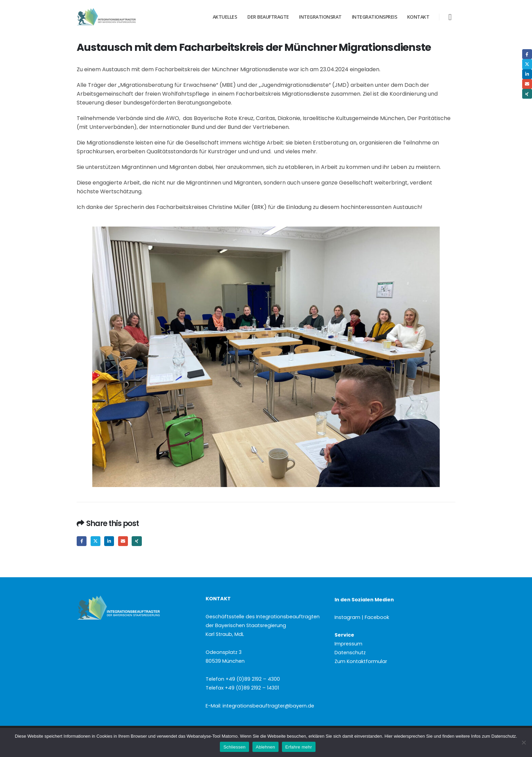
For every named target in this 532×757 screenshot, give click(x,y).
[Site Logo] (119, 17)
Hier (388, 736)
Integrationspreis (375, 17)
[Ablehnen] (524, 742)
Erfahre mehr (299, 747)
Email (123, 541)
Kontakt (418, 17)
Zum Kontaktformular (361, 661)
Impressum (348, 644)
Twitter (96, 541)
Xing (137, 541)
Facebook (82, 541)
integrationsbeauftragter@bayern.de (268, 706)
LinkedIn (109, 541)
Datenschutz (350, 653)
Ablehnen (265, 747)
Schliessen (234, 747)
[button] (450, 17)
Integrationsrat (320, 17)
